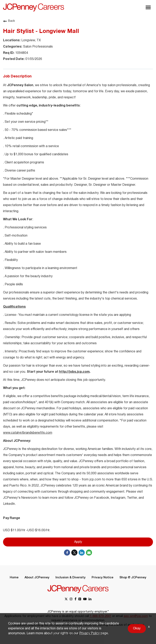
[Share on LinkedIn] (82, 553)
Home (14, 578)
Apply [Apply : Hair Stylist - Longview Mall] (78, 542)
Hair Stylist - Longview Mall (41, 31)
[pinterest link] (80, 599)
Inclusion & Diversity (70, 578)
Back (9, 21)
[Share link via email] (89, 553)
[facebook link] (75, 599)
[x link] (66, 599)
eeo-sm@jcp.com (136, 616)
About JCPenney (37, 578)
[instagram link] (71, 599)
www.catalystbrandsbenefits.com (28, 433)
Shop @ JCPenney (133, 578)
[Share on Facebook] (67, 553)
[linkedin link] (90, 599)
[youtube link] (85, 599)
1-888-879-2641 (101, 616)
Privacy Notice (102, 578)
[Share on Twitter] (74, 553)
